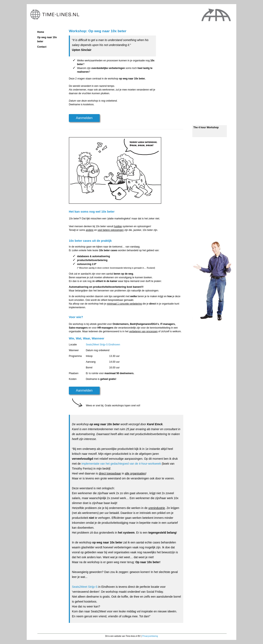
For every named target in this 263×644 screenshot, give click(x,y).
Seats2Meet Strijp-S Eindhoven (103, 345)
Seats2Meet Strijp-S (85, 587)
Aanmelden (84, 118)
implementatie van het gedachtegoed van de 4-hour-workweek (121, 464)
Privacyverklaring (150, 636)
